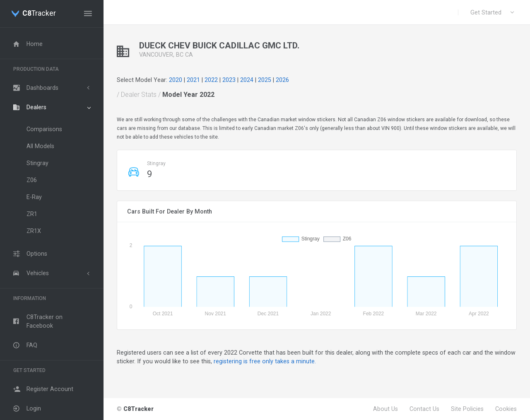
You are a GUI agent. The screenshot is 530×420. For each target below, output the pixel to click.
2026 (282, 80)
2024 (247, 80)
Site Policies (467, 409)
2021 (193, 80)
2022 (211, 80)
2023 (229, 80)
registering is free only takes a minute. (265, 361)
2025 (265, 80)
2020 (176, 80)
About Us (385, 409)
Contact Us (424, 409)
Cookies (506, 409)
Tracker (39, 14)
